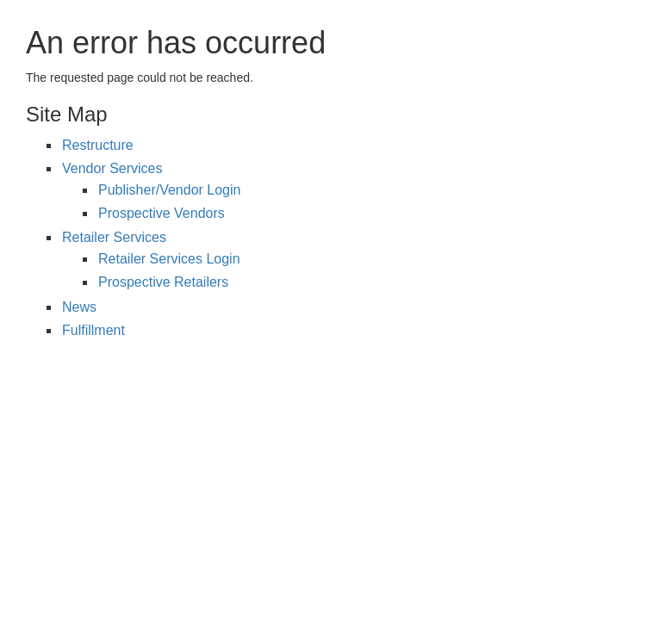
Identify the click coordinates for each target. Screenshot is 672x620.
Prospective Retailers (163, 282)
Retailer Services (114, 237)
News (79, 307)
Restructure (98, 145)
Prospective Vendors (162, 213)
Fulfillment (93, 330)
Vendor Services (112, 168)
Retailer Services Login (169, 259)
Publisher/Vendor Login (169, 190)
